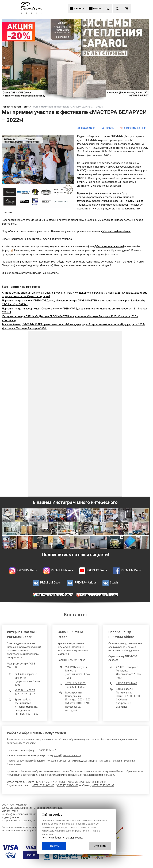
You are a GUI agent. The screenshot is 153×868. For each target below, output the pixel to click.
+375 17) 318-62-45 (43, 785)
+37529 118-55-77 (46, 750)
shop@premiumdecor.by (68, 755)
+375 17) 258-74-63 (68, 785)
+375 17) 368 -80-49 (95, 782)
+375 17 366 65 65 (75, 683)
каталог (77, 8)
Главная (6, 107)
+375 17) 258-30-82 (71, 782)
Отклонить (100, 846)
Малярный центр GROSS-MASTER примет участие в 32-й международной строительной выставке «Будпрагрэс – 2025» (74, 324)
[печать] (108, 128)
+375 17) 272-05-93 (103, 785)
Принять (54, 846)
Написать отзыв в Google (55, 595)
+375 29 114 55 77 (75, 687)
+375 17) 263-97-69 (47, 782)
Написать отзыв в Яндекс (99, 595)
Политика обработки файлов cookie (62, 838)
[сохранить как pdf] (133, 128)
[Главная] (31, 13)
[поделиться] (86, 128)
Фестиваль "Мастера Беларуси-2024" (24, 328)
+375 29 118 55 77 (25, 690)
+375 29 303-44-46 (127, 683)
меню (95, 8)
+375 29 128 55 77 (25, 694)
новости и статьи (22, 107)
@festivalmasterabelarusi (116, 231)
